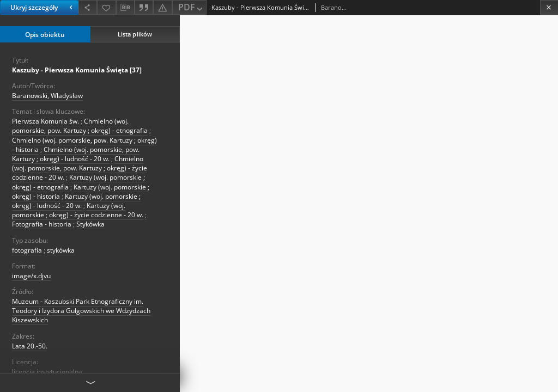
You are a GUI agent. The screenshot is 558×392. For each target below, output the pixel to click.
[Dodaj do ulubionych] (106, 7)
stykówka (61, 250)
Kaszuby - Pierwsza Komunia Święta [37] (77, 70)
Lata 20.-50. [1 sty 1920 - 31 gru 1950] (30, 346)
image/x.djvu (31, 276)
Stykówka (90, 224)
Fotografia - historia (42, 224)
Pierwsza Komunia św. (46, 121)
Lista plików (135, 34)
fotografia (27, 250)
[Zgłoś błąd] (162, 7)
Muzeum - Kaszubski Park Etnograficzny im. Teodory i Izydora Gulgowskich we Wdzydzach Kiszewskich (81, 311)
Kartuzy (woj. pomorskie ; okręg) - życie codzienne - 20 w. (78, 210)
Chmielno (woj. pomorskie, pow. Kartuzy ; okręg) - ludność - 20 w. (76, 154)
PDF (192, 8)
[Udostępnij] (88, 7)
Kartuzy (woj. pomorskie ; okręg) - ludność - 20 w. (76, 201)
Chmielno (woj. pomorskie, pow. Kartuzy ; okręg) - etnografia (80, 126)
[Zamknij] (549, 7)
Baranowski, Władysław (47, 96)
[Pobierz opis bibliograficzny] (125, 8)
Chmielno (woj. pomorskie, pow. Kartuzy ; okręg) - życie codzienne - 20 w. (80, 168)
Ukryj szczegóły (43, 7)
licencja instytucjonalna (47, 372)
